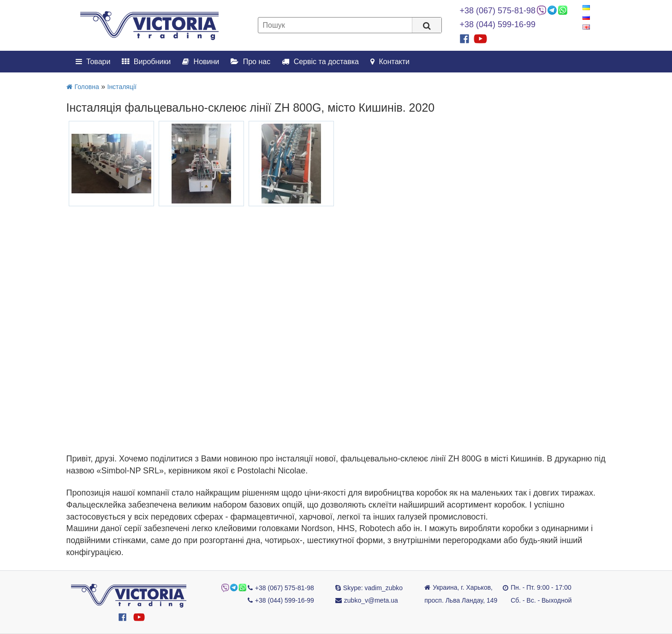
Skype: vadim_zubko (373, 588)
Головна (83, 87)
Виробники (146, 62)
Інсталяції (122, 87)
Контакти (390, 62)
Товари (93, 62)
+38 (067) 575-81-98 (498, 11)
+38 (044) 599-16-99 (498, 24)
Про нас (250, 62)
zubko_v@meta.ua (371, 600)
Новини (201, 62)
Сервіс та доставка (320, 62)
